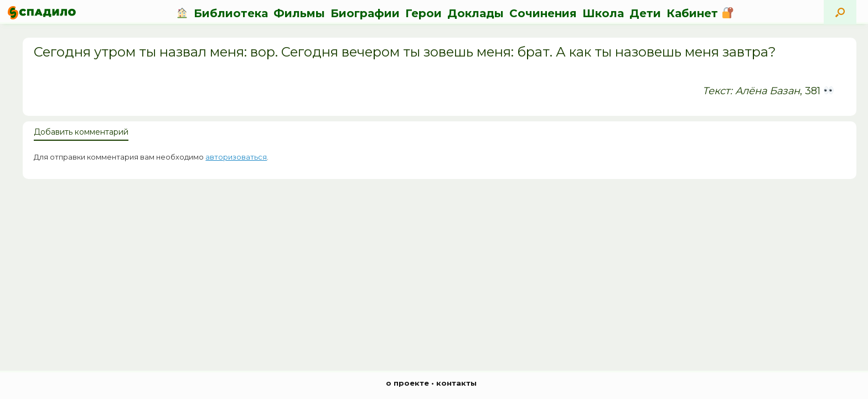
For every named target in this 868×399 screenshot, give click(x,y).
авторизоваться (236, 157)
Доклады (476, 13)
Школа (603, 13)
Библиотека (231, 13)
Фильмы (299, 13)
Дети (645, 13)
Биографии (365, 13)
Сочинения (543, 13)
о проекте (407, 383)
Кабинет (700, 13)
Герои (423, 13)
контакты (456, 383)
